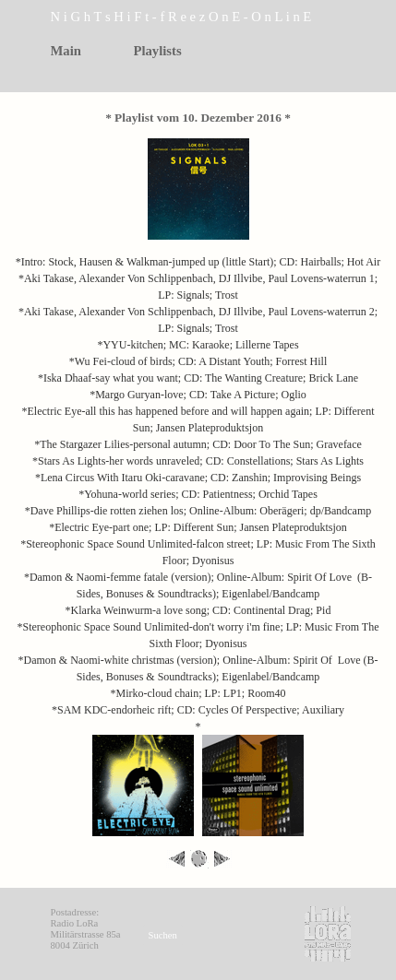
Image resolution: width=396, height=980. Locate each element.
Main (66, 51)
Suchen (163, 935)
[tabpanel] (208, 17)
